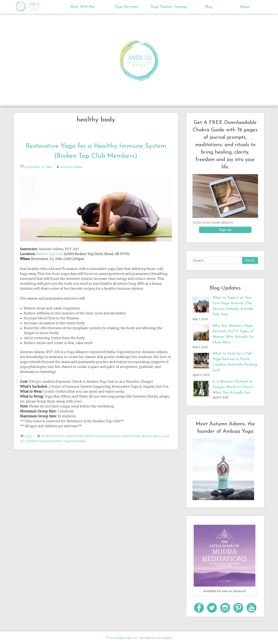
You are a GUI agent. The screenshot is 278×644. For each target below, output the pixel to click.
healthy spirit (151, 436)
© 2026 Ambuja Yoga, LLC (122, 638)
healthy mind (131, 436)
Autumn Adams (71, 167)
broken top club (53, 436)
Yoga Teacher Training (168, 7)
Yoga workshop (75, 441)
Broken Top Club (50, 254)
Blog (209, 7)
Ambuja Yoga (22, 6)
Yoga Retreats (127, 7)
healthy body (74, 436)
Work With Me (82, 7)
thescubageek (164, 638)
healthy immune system (102, 436)
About (245, 7)
